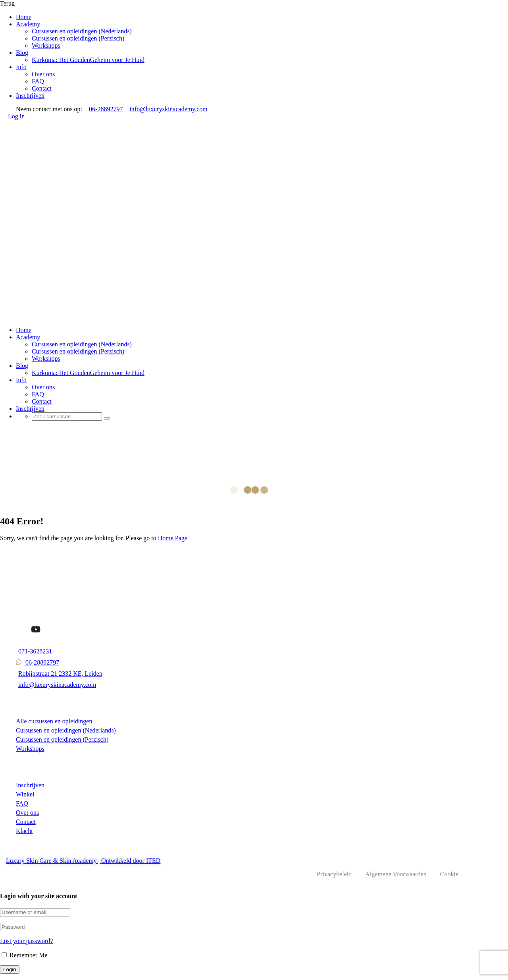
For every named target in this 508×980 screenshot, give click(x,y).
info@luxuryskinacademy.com (168, 109)
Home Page (173, 538)
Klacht (24, 831)
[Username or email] (35, 912)
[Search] (107, 418)
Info (21, 67)
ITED (153, 861)
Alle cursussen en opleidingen (54, 721)
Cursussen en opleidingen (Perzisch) (78, 38)
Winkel (25, 794)
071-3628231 (34, 651)
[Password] (35, 927)
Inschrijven (30, 96)
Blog (22, 53)
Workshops (46, 45)
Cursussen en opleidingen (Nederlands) (82, 31)
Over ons (43, 74)
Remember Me (25, 955)
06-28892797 (105, 109)
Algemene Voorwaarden (396, 874)
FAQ (38, 81)
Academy (28, 24)
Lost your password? (26, 941)
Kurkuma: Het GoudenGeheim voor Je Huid (88, 60)
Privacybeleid (334, 874)
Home (24, 17)
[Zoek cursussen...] (67, 417)
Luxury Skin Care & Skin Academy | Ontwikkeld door (76, 861)
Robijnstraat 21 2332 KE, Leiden (59, 674)
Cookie (449, 874)
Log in (16, 116)
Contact (42, 88)
